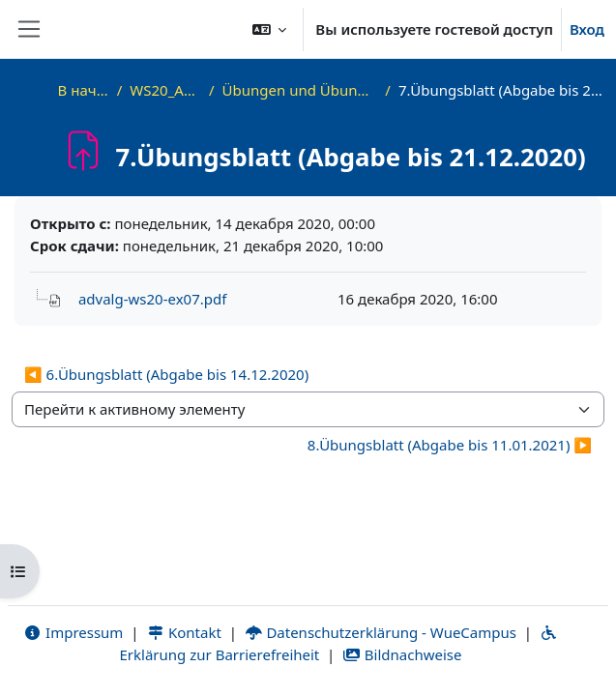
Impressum (73, 632)
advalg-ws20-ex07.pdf (152, 299)
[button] (270, 29)
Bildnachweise (402, 654)
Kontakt (184, 632)
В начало (84, 90)
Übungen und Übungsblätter (300, 90)
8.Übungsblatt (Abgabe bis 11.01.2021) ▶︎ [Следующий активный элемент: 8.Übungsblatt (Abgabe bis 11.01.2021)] (450, 445)
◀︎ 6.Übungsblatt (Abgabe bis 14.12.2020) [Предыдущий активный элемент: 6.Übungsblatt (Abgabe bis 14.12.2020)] (166, 374)
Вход (587, 29)
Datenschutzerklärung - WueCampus (381, 632)
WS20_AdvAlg (165, 90)
